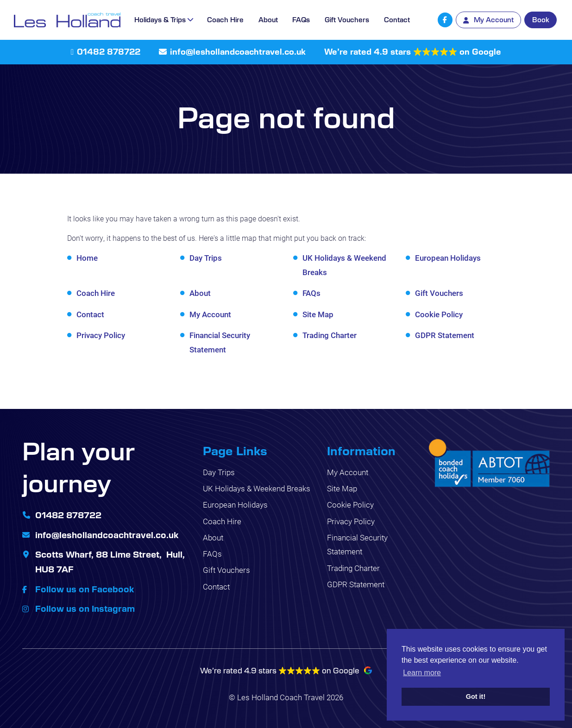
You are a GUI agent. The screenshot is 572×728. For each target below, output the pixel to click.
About (268, 19)
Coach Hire (225, 19)
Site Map (318, 314)
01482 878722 (109, 51)
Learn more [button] (422, 673)
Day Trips (206, 258)
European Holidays (448, 258)
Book (541, 19)
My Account (210, 314)
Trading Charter (330, 335)
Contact (397, 19)
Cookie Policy (439, 314)
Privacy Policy (101, 335)
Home (87, 258)
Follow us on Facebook (85, 589)
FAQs (301, 19)
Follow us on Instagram (85, 608)
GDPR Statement (445, 335)
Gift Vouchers (347, 19)
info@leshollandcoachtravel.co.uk (238, 51)
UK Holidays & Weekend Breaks (257, 488)
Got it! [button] (476, 697)
